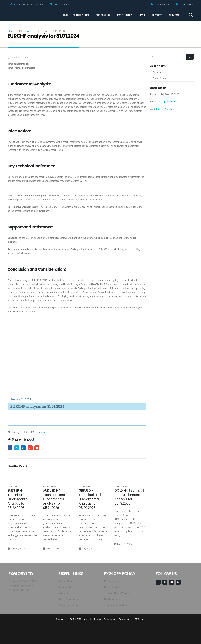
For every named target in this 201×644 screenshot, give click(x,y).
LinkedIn (23, 448)
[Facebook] (158, 582)
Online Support (163, 4)
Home (65, 15)
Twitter (17, 448)
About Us (174, 15)
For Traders (103, 15)
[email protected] (24, 586)
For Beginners (81, 15)
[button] (191, 15)
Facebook (10, 448)
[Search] (190, 57)
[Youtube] (172, 582)
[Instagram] (178, 582)
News (142, 15)
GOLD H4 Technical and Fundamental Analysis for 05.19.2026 (129, 497)
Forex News (42, 432)
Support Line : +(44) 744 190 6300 (26, 4)
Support (157, 15)
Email (37, 448)
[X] (165, 582)
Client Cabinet (187, 4)
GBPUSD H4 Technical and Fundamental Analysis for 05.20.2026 (90, 499)
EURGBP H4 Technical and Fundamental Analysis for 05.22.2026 (19, 499)
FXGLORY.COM (164, 109)
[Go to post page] (23, 475)
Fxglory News (159, 78)
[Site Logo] (20, 15)
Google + (30, 448)
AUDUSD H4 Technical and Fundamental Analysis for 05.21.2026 (54, 499)
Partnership (125, 15)
